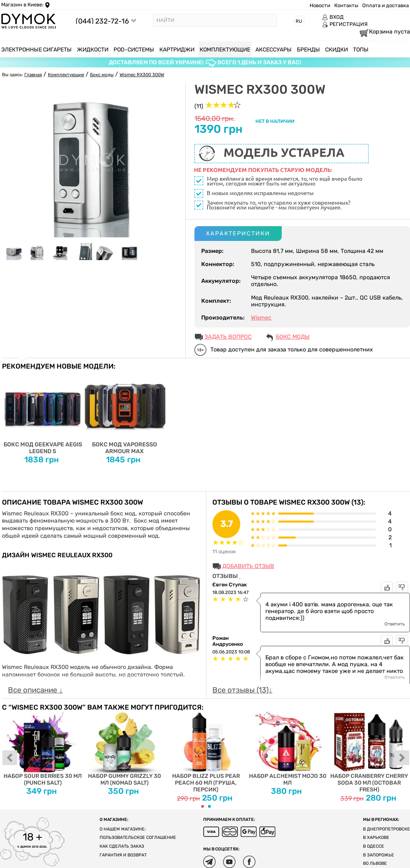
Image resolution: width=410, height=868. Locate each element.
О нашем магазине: (123, 829)
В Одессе (374, 846)
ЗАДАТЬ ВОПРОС (228, 337)
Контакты (346, 5)
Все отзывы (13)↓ (242, 690)
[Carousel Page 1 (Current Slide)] (203, 806)
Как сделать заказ (122, 846)
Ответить (395, 624)
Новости (320, 5)
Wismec (261, 318)
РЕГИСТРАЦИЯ (345, 24)
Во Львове (375, 863)
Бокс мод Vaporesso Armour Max (125, 412)
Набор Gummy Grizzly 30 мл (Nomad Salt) (125, 749)
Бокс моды (293, 337)
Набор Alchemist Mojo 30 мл (287, 749)
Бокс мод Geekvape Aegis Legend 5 (43, 412)
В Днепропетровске (386, 829)
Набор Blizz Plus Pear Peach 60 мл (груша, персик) (206, 752)
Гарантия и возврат (123, 855)
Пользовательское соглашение (138, 837)
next (402, 758)
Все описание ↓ (35, 690)
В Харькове (376, 837)
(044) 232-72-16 (102, 21)
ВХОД (333, 17)
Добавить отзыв (248, 566)
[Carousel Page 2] (209, 806)
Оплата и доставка (385, 5)
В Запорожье (379, 855)
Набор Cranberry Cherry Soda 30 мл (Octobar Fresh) (369, 752)
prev (10, 758)
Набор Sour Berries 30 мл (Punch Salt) (43, 749)
